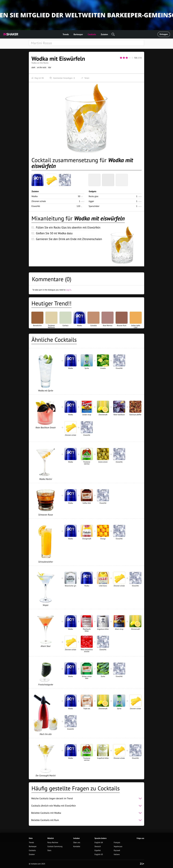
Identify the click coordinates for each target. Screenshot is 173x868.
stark (33, 67)
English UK (99, 843)
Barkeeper (78, 34)
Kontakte (77, 847)
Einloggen (164, 34)
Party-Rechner (53, 843)
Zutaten (104, 34)
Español (98, 850)
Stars (49, 850)
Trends (66, 34)
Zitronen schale (39, 201)
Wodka (35, 196)
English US (99, 854)
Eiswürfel (36, 206)
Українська (118, 847)
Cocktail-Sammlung (55, 847)
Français (117, 843)
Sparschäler (94, 206)
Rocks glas (93, 196)
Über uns (77, 843)
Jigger (91, 201)
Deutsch (98, 847)
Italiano (117, 854)
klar (50, 67)
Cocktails (92, 34)
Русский (117, 850)
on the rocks (42, 67)
